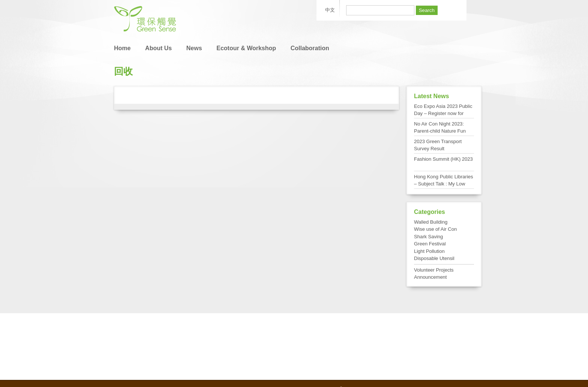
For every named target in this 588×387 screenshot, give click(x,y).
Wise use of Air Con (435, 229)
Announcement (430, 277)
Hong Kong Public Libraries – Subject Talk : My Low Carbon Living (444, 184)
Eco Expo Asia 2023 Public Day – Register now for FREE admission (443, 114)
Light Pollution (429, 251)
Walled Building (431, 222)
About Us (158, 48)
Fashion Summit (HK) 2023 (443, 159)
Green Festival (430, 244)
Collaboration (310, 48)
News (194, 48)
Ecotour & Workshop (246, 48)
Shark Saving (428, 237)
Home (122, 48)
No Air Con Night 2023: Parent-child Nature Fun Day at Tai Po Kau (440, 131)
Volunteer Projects (434, 270)
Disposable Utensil (434, 258)
